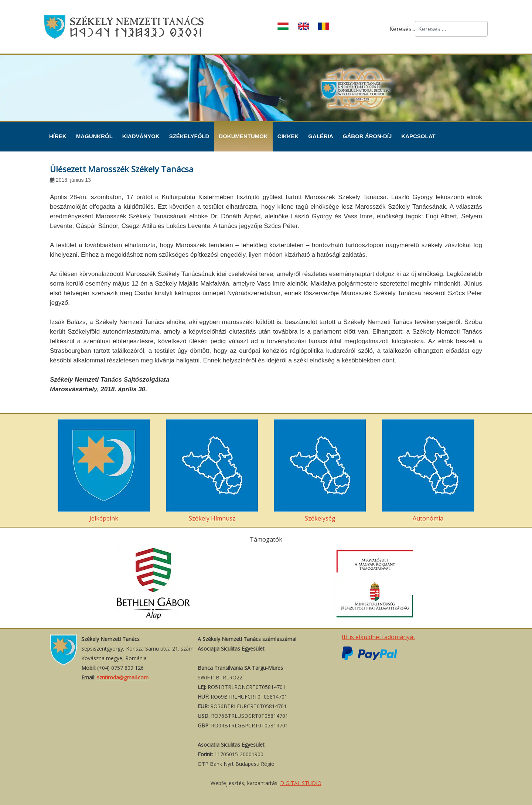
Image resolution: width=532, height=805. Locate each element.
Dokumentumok (243, 136)
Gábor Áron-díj (367, 136)
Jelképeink (104, 471)
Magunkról (94, 136)
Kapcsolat (418, 136)
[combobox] (451, 29)
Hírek (58, 136)
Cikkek (288, 136)
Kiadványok (141, 136)
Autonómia (428, 471)
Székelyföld (189, 136)
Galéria (321, 136)
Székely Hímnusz (212, 471)
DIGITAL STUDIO (301, 783)
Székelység (320, 471)
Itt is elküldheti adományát (378, 637)
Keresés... (402, 29)
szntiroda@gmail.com (123, 677)
